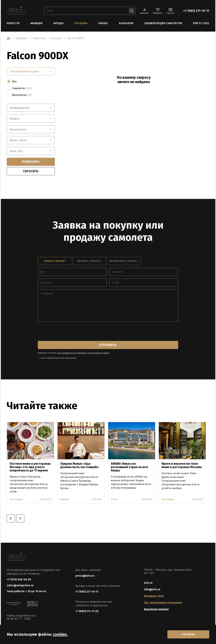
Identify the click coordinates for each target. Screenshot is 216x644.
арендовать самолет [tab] (124, 261)
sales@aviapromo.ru (20, 585)
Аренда (58, 23)
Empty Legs (201, 23)
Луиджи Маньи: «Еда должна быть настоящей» (79, 465)
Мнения (64, 499)
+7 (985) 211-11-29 (87, 611)
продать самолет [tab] (89, 261)
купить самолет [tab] (55, 261)
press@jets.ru (85, 576)
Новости (13, 23)
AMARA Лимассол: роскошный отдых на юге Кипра (129, 467)
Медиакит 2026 (154, 596)
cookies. (60, 634)
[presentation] (63, 332)
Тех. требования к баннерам (163, 603)
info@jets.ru (152, 589)
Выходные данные (156, 609)
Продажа (81, 23)
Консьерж (126, 23)
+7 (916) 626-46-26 (19, 579)
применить (31, 162)
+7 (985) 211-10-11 (196, 11)
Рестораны (16, 499)
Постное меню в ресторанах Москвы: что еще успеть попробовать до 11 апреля (30, 467)
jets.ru (148, 583)
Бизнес (103, 23)
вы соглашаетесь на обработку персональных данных (83, 353)
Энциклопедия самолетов (163, 23)
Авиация (36, 23)
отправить (108, 345)
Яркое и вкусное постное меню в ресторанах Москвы (182, 465)
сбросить (31, 171)
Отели (114, 499)
